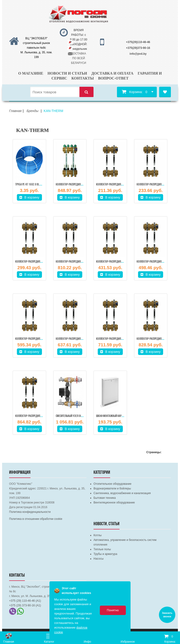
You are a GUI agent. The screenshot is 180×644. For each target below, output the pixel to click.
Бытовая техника (105, 498)
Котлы (97, 535)
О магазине (31, 73)
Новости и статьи (67, 73)
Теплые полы (102, 549)
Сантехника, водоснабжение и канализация (122, 493)
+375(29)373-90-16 (138, 48)
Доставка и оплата (112, 73)
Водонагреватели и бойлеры (112, 488)
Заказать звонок (167, 615)
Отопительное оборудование (112, 484)
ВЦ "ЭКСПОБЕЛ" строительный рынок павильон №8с (37, 43)
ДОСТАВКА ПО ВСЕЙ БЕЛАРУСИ (79, 58)
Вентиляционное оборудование (114, 503)
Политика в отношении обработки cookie (36, 519)
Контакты (83, 78)
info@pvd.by (138, 54)
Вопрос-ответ (113, 78)
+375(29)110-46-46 (138, 42)
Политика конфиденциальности (30, 512)
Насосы (99, 559)
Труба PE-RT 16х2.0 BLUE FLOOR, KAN (35, 185)
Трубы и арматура (105, 554)
